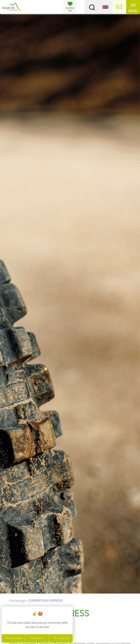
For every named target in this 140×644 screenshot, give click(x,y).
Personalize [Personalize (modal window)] (37, 638)
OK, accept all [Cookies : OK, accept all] (61, 638)
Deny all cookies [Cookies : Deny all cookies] (14, 638)
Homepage (17, 601)
